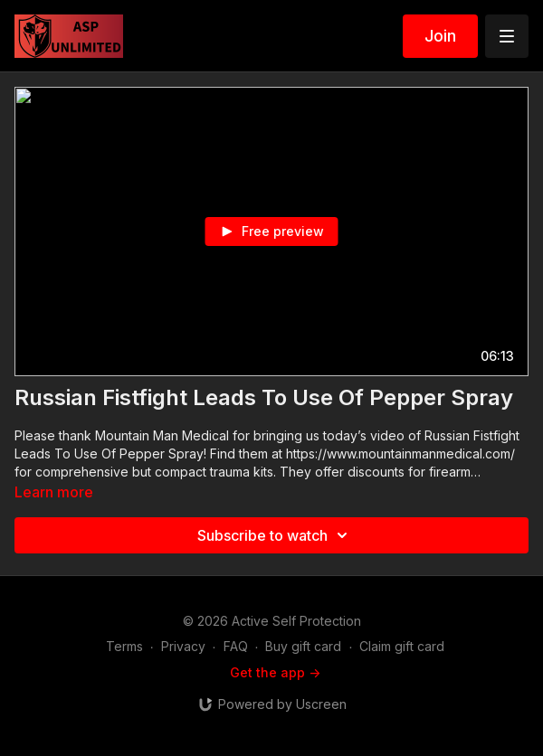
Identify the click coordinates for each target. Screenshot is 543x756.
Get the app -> (275, 672)
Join (440, 36)
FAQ (236, 646)
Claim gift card (402, 646)
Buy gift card (303, 646)
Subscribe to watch (275, 535)
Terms (124, 646)
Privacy (183, 646)
